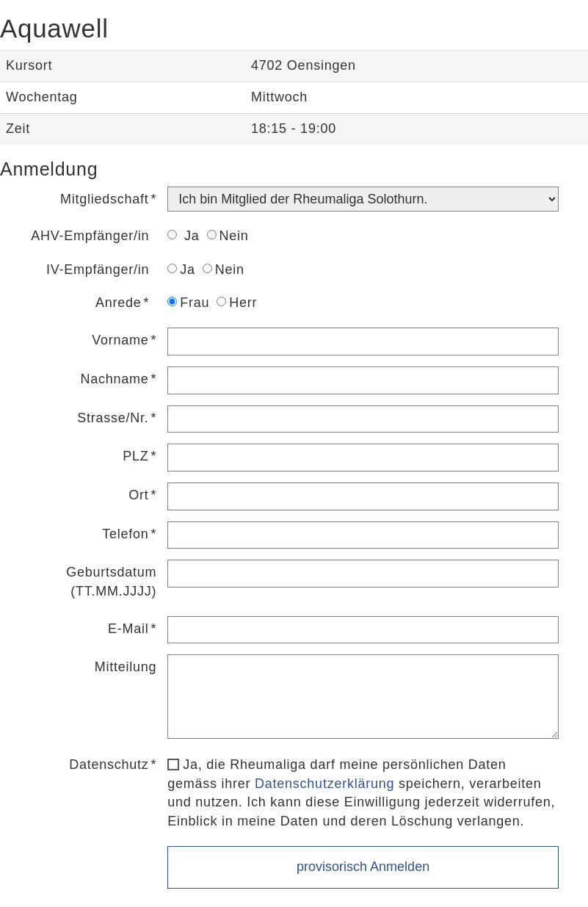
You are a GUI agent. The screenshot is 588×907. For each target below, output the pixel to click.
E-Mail (128, 629)
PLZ (135, 456)
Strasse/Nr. (113, 418)
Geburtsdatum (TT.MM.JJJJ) (111, 582)
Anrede (119, 303)
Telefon (125, 534)
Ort (138, 495)
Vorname (120, 340)
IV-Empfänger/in (98, 270)
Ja (183, 236)
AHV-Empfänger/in (90, 236)
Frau (188, 303)
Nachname (114, 379)
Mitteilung (126, 667)
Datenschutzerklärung (324, 784)
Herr (237, 303)
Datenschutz (109, 765)
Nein (228, 236)
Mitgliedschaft (105, 199)
